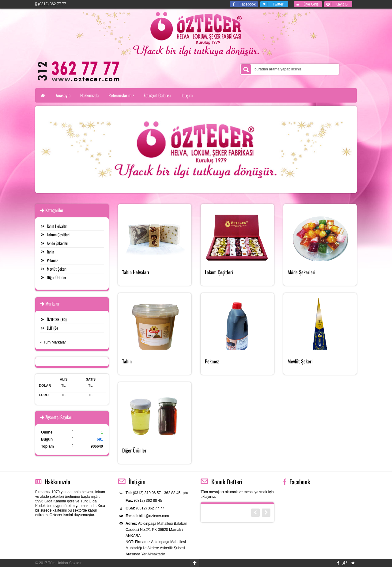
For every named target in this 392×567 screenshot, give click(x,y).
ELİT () (52, 328)
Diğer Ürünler (57, 277)
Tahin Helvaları (57, 226)
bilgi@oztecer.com (154, 516)
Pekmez (52, 260)
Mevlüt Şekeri (57, 269)
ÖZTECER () (57, 319)
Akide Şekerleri (58, 243)
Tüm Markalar (55, 342)
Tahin (51, 252)
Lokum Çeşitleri (58, 235)
